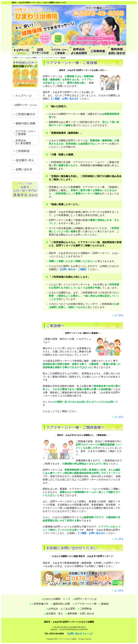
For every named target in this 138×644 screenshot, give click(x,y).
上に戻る (119, 315)
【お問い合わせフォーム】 (80, 634)
